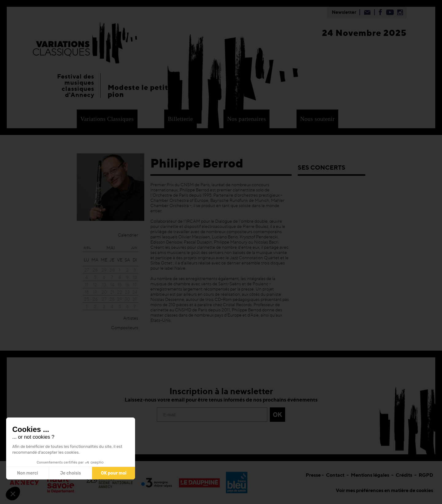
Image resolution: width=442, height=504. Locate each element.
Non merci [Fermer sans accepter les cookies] (27, 473)
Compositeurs (125, 327)
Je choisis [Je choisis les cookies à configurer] (71, 473)
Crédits (404, 475)
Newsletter (344, 12)
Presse (313, 475)
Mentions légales (370, 475)
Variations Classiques (107, 119)
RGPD (426, 475)
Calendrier (128, 235)
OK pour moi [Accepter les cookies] (114, 473)
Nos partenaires (246, 119)
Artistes (131, 318)
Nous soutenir (318, 119)
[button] (13, 494)
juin (134, 248)
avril (87, 248)
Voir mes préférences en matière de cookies (384, 490)
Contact (335, 475)
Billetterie (180, 119)
